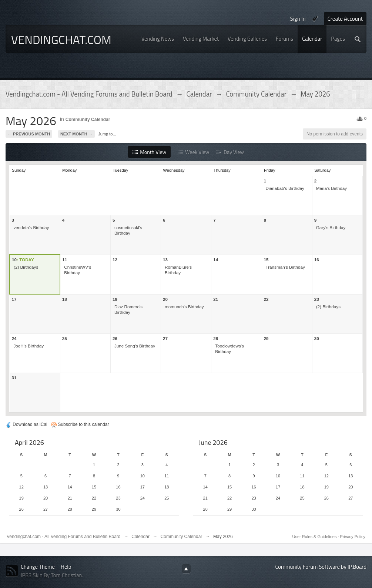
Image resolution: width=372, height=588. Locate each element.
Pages (338, 39)
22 (266, 299)
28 (216, 338)
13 (165, 260)
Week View (193, 152)
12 (115, 260)
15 (266, 260)
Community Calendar (88, 120)
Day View (230, 152)
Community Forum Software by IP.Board (321, 567)
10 (14, 260)
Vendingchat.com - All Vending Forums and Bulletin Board (64, 537)
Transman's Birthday (285, 267)
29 (266, 338)
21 (216, 299)
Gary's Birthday (331, 227)
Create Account (345, 19)
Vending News (158, 39)
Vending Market (201, 39)
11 (65, 260)
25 (65, 338)
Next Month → (76, 134)
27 (165, 338)
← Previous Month (29, 134)
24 (14, 338)
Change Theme (38, 567)
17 (14, 299)
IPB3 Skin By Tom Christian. (52, 575)
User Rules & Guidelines (315, 537)
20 (165, 299)
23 (317, 299)
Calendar (312, 39)
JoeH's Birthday (29, 346)
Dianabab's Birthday (285, 188)
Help (66, 567)
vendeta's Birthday (31, 227)
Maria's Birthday (331, 188)
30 (317, 338)
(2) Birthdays (26, 267)
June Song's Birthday (135, 346)
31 (14, 378)
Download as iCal (26, 424)
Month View (149, 152)
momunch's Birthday (184, 307)
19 (115, 299)
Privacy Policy (353, 537)
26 (115, 338)
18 (65, 299)
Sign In (298, 19)
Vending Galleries (247, 39)
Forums (284, 39)
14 (216, 260)
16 (317, 260)
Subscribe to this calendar (80, 424)
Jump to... (107, 134)
